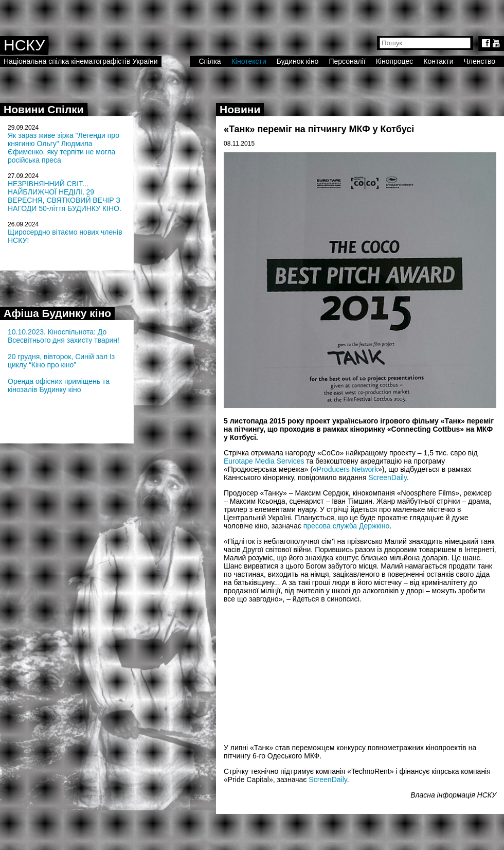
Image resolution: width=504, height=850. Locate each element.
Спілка (210, 61)
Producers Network (347, 469)
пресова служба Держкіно (346, 526)
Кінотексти (249, 61)
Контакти (438, 61)
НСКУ (24, 45)
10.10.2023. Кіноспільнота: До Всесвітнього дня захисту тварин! (64, 336)
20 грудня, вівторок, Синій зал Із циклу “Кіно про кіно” (61, 361)
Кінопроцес (395, 61)
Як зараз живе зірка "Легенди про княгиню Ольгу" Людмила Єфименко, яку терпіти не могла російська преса (64, 148)
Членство (480, 61)
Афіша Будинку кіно (57, 313)
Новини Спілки (44, 109)
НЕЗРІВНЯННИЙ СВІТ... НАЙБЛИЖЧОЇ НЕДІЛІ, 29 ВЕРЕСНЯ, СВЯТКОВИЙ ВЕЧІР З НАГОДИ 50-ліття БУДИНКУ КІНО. (65, 196)
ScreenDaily (387, 477)
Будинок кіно (298, 61)
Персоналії (347, 61)
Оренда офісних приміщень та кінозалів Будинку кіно (59, 385)
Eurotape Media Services (264, 461)
